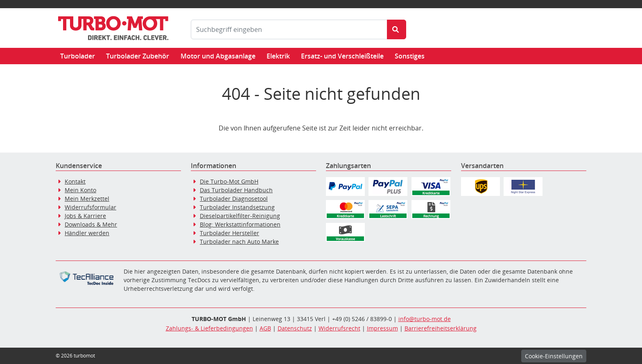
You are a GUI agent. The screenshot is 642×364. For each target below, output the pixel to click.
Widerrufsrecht (339, 328)
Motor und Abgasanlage (218, 56)
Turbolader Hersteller (229, 233)
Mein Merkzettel (87, 199)
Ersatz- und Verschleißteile (342, 56)
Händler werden (87, 233)
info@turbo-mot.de (425, 319)
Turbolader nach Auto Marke (239, 242)
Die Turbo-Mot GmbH (229, 181)
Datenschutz (295, 328)
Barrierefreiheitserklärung (441, 328)
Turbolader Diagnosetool (234, 199)
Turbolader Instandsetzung (237, 207)
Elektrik (278, 56)
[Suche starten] (397, 29)
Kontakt (75, 181)
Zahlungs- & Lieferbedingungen (209, 328)
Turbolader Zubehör (138, 56)
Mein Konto (80, 190)
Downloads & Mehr (91, 224)
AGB (265, 328)
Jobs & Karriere (85, 216)
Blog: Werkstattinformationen (240, 224)
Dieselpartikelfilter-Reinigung (240, 216)
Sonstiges (410, 56)
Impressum (382, 328)
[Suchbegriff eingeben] (289, 29)
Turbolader (78, 56)
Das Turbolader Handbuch (236, 190)
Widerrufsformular (90, 207)
